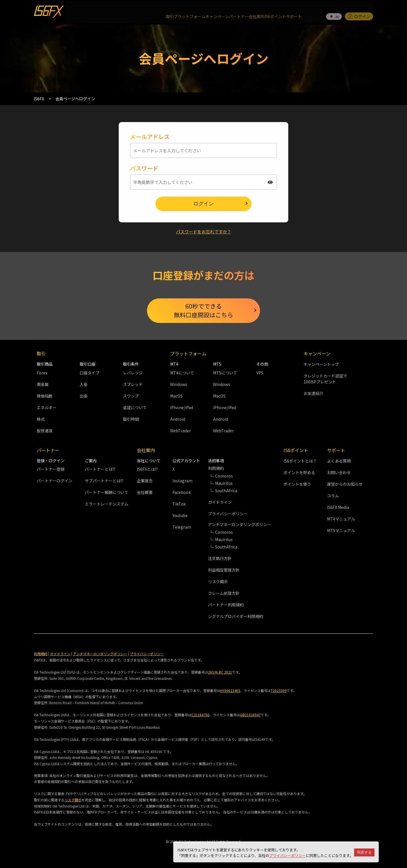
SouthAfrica (226, 491)
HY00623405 (230, 691)
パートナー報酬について (107, 493)
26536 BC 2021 (220, 673)
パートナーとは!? (100, 470)
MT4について (182, 373)
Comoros (224, 477)
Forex (42, 373)
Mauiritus (224, 484)
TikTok (179, 505)
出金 (84, 396)
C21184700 (200, 716)
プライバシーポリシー (287, 855)
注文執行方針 (220, 559)
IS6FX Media (338, 508)
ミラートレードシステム (107, 505)
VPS (260, 373)
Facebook (182, 493)
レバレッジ (133, 373)
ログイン (359, 10)
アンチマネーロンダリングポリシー (100, 655)
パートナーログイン (55, 481)
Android (178, 420)
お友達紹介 (313, 394)
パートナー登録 (51, 470)
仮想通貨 (45, 431)
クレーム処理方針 (224, 594)
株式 (41, 420)
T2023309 (279, 691)
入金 (84, 385)
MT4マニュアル (341, 519)
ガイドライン (220, 503)
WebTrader (180, 431)
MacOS (176, 396)
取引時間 (131, 420)
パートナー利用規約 (226, 606)
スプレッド (133, 385)
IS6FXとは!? (147, 470)
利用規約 (41, 655)
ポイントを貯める (299, 473)
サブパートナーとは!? (104, 481)
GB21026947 (250, 716)
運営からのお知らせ (345, 485)
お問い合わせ (339, 473)
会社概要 (145, 493)
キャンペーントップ (321, 365)
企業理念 (145, 481)
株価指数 (45, 396)
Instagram (182, 481)
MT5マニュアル (341, 531)
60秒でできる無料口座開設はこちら (203, 309)
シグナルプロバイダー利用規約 (236, 617)
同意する (364, 852)
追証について (135, 408)
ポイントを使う (297, 485)
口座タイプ (90, 373)
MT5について (225, 373)
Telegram (182, 528)
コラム (333, 496)
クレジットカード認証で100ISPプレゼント (325, 380)
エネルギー (47, 408)
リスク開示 (218, 582)
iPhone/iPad (182, 408)
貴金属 (43, 385)
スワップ (131, 396)
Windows (179, 385)
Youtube (180, 516)
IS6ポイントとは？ (300, 461)
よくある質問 (339, 461)
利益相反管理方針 (224, 571)
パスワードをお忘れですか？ (203, 228)
